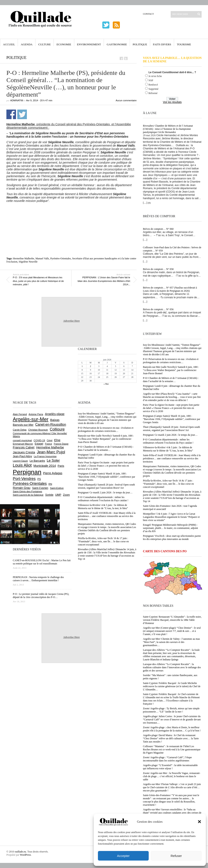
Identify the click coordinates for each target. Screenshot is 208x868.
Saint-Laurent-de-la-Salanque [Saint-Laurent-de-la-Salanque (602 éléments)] (28, 495)
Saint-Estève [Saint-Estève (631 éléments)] (57, 488)
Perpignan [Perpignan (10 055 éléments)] (27, 472)
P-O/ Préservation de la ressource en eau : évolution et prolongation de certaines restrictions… (171, 361)
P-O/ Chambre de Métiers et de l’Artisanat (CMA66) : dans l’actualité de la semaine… (171, 380)
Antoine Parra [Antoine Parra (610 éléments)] (36, 414)
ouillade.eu (20, 852)
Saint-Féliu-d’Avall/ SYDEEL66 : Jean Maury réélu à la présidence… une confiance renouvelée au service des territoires (172, 458)
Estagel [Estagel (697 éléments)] (39, 444)
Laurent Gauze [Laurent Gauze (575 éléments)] (20, 461)
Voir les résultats (172, 102)
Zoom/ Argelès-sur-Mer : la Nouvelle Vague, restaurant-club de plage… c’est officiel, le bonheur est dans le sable (172, 776)
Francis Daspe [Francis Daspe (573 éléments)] (61, 444)
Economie (64, 44)
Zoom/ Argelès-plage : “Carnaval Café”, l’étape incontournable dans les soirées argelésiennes (167, 759)
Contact (148, 14)
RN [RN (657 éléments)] (50, 484)
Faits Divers (162, 44)
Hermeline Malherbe (24, 258)
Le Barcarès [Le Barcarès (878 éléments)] (37, 461)
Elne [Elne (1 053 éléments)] (57, 440)
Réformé (153, 93)
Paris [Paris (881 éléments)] (61, 466)
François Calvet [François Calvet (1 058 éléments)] (24, 447)
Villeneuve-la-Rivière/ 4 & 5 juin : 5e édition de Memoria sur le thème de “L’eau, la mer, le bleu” (168, 449)
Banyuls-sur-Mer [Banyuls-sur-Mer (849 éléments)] (23, 425)
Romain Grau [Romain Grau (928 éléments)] (22, 488)
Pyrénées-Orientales (61, 258)
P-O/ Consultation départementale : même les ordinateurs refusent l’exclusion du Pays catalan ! (168, 441)
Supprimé (153, 89)
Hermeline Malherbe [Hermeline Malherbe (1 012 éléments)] (50, 447)
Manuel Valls (42, 258)
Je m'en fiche (155, 76)
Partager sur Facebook (11, 114)
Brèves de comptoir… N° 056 (158, 309)
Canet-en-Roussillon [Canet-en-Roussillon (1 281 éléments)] (51, 425)
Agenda (27, 44)
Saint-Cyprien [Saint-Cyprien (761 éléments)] (40, 488)
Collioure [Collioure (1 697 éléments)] (57, 429)
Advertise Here (71, 321)
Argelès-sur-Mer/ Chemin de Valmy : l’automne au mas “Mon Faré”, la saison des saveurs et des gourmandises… (171, 642)
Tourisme (184, 44)
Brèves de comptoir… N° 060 (158, 229)
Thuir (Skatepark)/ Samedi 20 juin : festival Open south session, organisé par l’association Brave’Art (171, 429)
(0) (149, 203)
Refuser (176, 856)
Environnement (89, 44)
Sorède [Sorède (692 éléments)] (49, 495)
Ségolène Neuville (28, 262)
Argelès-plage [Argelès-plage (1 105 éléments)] (55, 414)
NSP (151, 80)
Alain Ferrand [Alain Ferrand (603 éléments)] (20, 414)
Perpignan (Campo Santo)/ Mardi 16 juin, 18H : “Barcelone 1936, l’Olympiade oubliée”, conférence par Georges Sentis (172, 419)
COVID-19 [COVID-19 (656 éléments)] (39, 440)
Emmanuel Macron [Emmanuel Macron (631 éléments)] (23, 444)
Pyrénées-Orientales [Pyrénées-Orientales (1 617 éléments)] (30, 484)
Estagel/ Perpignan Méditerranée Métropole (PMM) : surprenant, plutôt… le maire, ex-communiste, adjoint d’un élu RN (170, 528)
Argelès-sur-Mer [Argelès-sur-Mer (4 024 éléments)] (31, 419)
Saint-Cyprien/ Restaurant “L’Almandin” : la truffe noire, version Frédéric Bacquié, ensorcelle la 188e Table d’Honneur (172, 620)
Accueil (9, 44)
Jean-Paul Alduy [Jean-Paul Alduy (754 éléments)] (22, 456)
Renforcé (153, 85)
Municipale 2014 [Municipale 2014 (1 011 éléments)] (45, 466)
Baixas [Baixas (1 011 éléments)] (55, 420)
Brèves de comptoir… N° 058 (158, 269)
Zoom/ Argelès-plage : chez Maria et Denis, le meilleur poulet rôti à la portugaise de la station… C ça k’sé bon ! (172, 729)
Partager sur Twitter (22, 114)
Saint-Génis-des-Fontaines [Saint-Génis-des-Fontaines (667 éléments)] (27, 491)
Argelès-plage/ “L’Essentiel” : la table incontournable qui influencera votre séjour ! (170, 767)
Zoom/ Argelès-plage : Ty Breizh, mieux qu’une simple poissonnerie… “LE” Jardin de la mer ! (171, 710)
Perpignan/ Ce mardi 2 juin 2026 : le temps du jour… (170, 435)
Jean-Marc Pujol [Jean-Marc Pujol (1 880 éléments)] (51, 452)
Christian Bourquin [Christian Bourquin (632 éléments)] (38, 430)
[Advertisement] (71, 214)
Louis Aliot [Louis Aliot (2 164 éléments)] (22, 465)
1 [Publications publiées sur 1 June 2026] (82, 366)
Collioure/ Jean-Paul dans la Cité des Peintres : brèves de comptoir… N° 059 (172, 249)
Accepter (123, 856)
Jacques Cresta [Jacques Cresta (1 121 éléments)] (24, 452)
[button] (199, 822)
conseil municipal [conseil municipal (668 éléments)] (22, 440)
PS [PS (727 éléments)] (39, 479)
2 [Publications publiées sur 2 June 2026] (91, 366)
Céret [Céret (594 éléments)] (49, 440)
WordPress (25, 855)
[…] (145, 203)
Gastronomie (117, 44)
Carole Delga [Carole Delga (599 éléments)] (20, 430)
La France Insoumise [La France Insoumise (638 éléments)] (45, 456)
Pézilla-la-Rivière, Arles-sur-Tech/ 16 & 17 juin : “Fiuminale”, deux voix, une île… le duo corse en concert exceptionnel (168, 484)
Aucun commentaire (126, 100)
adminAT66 (17, 100)
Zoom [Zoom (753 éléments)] (66, 495)
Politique (140, 44)
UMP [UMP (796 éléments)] (58, 495)
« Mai (106, 384)
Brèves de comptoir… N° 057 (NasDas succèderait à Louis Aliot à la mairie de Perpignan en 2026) (170, 289)
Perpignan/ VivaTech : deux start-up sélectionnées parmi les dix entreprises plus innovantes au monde (172, 538)
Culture (44, 44)
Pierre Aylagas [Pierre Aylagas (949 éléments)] (53, 473)
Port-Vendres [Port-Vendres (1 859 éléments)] (24, 479)
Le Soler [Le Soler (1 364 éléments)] (53, 460)
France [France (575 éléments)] (49, 444)
